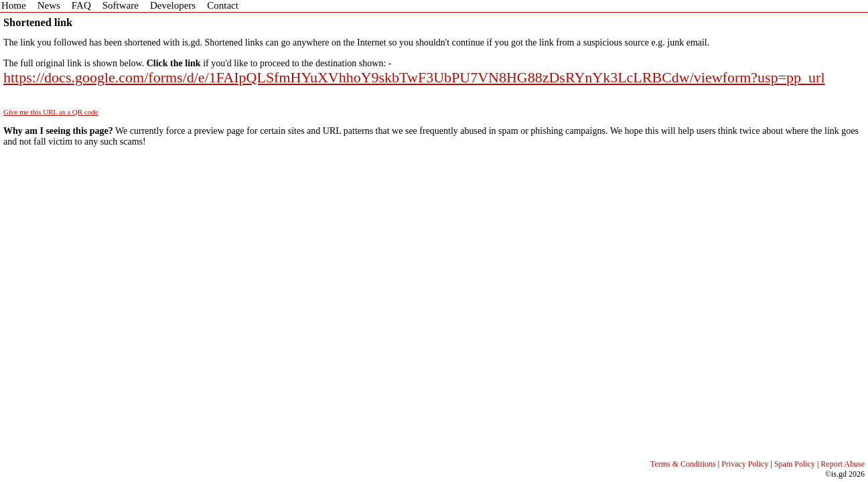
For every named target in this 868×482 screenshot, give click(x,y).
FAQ (81, 5)
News (49, 5)
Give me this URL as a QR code (51, 112)
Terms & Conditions (683, 464)
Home (14, 5)
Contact (223, 5)
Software (121, 5)
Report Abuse (843, 464)
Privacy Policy (745, 464)
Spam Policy (795, 464)
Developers (173, 5)
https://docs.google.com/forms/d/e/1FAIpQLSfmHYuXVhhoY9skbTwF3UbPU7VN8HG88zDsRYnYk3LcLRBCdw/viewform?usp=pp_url (414, 77)
